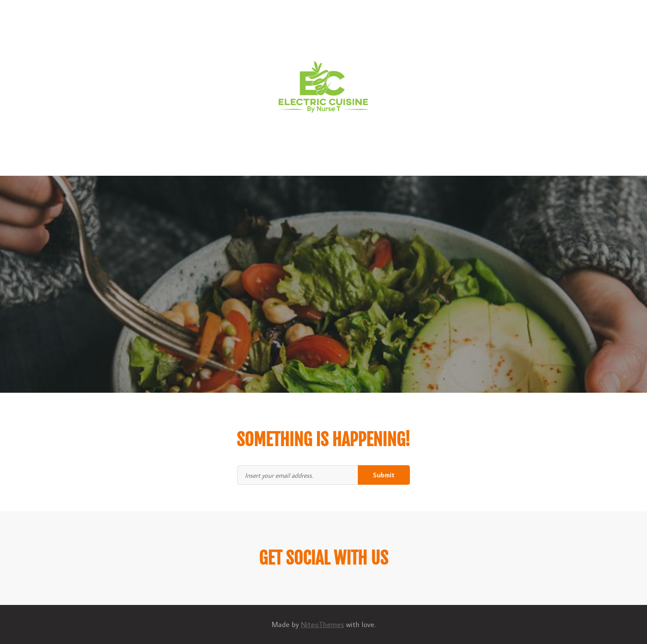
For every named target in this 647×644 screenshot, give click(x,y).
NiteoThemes (322, 624)
